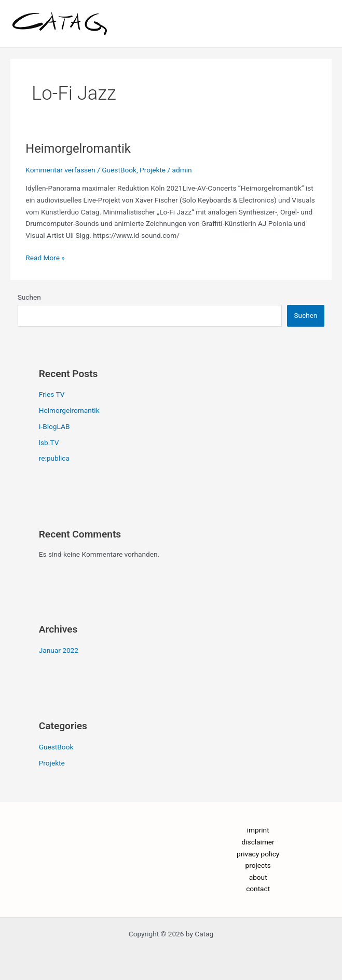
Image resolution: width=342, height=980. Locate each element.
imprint (258, 830)
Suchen (29, 297)
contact (258, 889)
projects (258, 865)
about (258, 877)
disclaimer (258, 842)
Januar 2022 (59, 650)
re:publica (54, 458)
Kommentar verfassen (60, 170)
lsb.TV (49, 442)
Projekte (153, 170)
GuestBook (119, 170)
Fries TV (52, 394)
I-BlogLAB (54, 426)
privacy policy (258, 854)
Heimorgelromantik (78, 149)
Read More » (45, 257)
